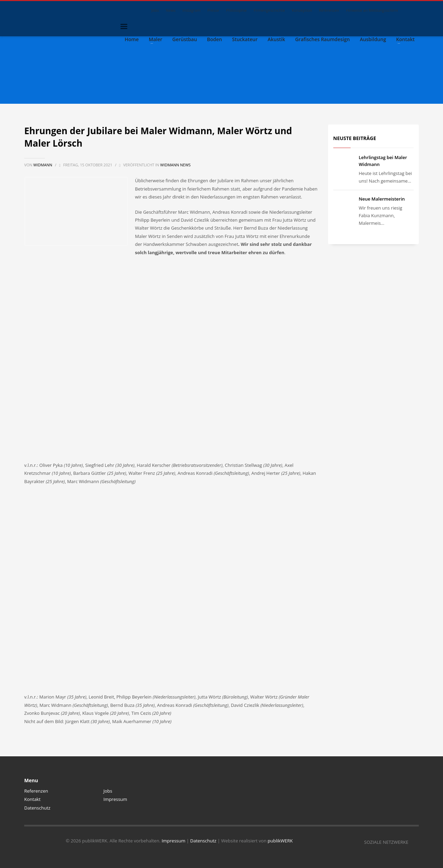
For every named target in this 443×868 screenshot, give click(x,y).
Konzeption (302, 10)
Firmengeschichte (269, 10)
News (171, 10)
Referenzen (329, 10)
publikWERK (280, 841)
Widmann (43, 165)
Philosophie (236, 10)
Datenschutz (37, 808)
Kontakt (32, 799)
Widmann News (175, 165)
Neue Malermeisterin (382, 199)
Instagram (191, 10)
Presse (213, 10)
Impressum (115, 799)
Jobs (155, 10)
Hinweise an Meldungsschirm (372, 10)
